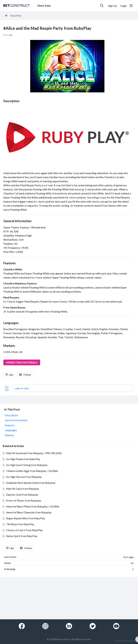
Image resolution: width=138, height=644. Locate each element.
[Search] (102, 6)
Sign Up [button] (112, 6)
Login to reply (22, 388)
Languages (11, 323)
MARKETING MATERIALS (22, 362)
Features (10, 263)
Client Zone (44, 6)
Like (11, 375)
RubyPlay (16, 15)
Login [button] (123, 6)
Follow (27, 375)
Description (11, 101)
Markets (9, 346)
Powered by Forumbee (125, 641)
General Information (17, 221)
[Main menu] (131, 6)
